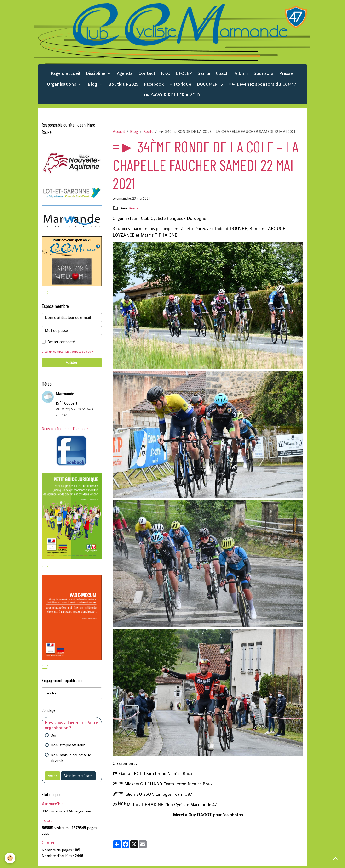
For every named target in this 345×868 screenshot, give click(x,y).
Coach (222, 74)
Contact (147, 74)
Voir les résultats (78, 778)
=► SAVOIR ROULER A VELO (172, 96)
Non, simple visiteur (68, 747)
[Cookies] (10, 858)
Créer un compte (53, 353)
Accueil (119, 132)
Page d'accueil (65, 74)
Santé (204, 74)
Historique (180, 85)
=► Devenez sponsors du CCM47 (262, 85)
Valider (72, 364)
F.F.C (165, 74)
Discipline (96, 74)
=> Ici (51, 695)
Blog (93, 85)
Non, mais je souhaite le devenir (71, 760)
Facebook (154, 85)
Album (241, 74)
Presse (286, 74)
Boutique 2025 (123, 85)
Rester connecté (61, 343)
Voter (52, 778)
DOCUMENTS (210, 85)
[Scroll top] (335, 858)
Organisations (62, 85)
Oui (53, 737)
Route (148, 132)
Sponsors (264, 74)
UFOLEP (184, 74)
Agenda (125, 74)
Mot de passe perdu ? (81, 353)
